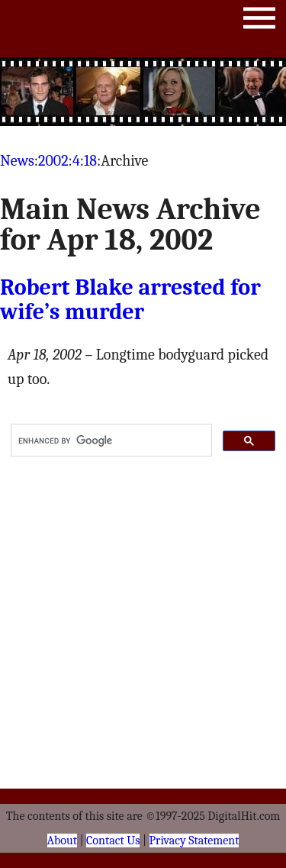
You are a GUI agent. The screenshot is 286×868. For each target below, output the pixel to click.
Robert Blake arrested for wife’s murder (130, 300)
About (62, 841)
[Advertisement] (143, 92)
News (17, 161)
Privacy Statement (194, 841)
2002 (53, 161)
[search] (110, 440)
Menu (259, 21)
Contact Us (113, 841)
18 (90, 161)
